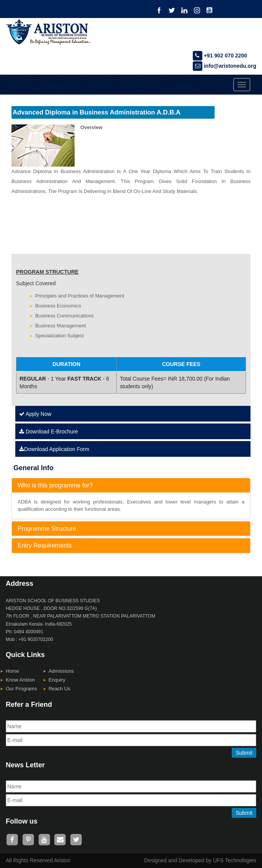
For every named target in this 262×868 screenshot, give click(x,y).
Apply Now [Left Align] (35, 414)
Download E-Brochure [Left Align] (49, 432)
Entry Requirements (45, 545)
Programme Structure (47, 529)
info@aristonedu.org (225, 66)
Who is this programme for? (55, 485)
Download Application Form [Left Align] (54, 449)
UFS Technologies (235, 860)
